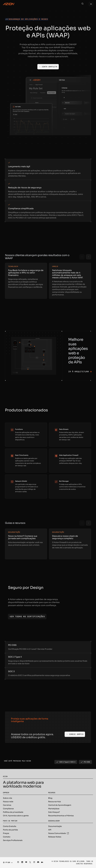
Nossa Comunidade (59, 833)
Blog (50, 798)
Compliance (8, 809)
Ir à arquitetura (80, 372)
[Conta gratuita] (48, 67)
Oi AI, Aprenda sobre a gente (16, 816)
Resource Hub (55, 802)
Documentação (55, 826)
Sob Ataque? (54, 812)
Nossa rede (8, 802)
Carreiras (7, 805)
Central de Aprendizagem (60, 805)
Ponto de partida (10, 830)
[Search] (82, 4)
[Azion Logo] (9, 4)
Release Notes (55, 837)
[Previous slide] (82, 257)
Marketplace (54, 809)
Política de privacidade (13, 812)
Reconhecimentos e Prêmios (61, 816)
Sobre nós (8, 798)
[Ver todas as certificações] (27, 617)
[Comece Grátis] (75, 734)
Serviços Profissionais (13, 840)
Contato (7, 837)
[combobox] (7, 862)
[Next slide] (88, 257)
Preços (6, 833)
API (50, 830)
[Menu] (91, 4)
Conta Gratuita (10, 826)
